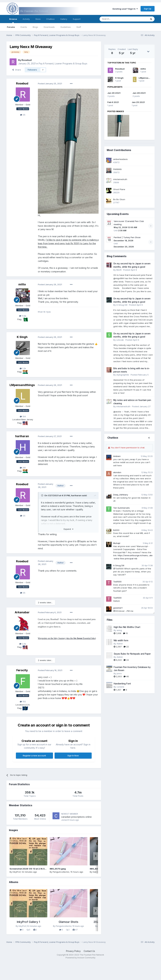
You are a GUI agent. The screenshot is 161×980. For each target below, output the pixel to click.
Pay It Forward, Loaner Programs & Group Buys (63, 63)
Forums (11, 27)
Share (17, 70)
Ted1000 (117, 582)
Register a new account (34, 756)
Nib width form (121, 640)
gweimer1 (118, 608)
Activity (26, 19)
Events (24, 27)
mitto (143, 69)
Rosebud (120, 69)
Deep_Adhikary (121, 495)
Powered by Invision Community (80, 958)
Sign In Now (73, 756)
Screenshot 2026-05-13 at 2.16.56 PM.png (32, 869)
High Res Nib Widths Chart (127, 627)
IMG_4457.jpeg (98, 869)
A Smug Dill (119, 565)
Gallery (64, 19)
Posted (50, 84)
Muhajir (117, 543)
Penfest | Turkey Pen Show (127, 237)
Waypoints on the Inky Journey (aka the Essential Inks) (67, 638)
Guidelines (66, 27)
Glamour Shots (68, 922)
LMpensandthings (148, 78)
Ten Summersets (121, 508)
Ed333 (116, 530)
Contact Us (89, 951)
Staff (79, 27)
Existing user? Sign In (125, 9)
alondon (117, 472)
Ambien (117, 456)
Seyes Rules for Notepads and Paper (132, 654)
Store (38, 19)
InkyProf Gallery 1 (28, 922)
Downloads (49, 27)
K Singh (119, 78)
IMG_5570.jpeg (58, 869)
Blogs (35, 27)
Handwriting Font (122, 684)
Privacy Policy (73, 951)
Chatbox (50, 19)
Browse (13, 20)
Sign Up (148, 9)
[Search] (116, 19)
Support (77, 19)
